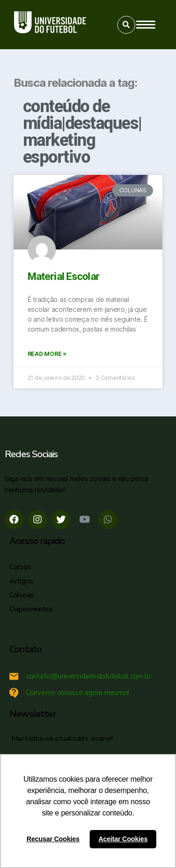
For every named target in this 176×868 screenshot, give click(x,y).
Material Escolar (64, 276)
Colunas (22, 595)
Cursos (20, 567)
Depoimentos (31, 609)
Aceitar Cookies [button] (123, 839)
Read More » (47, 354)
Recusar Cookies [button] (53, 839)
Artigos (21, 581)
